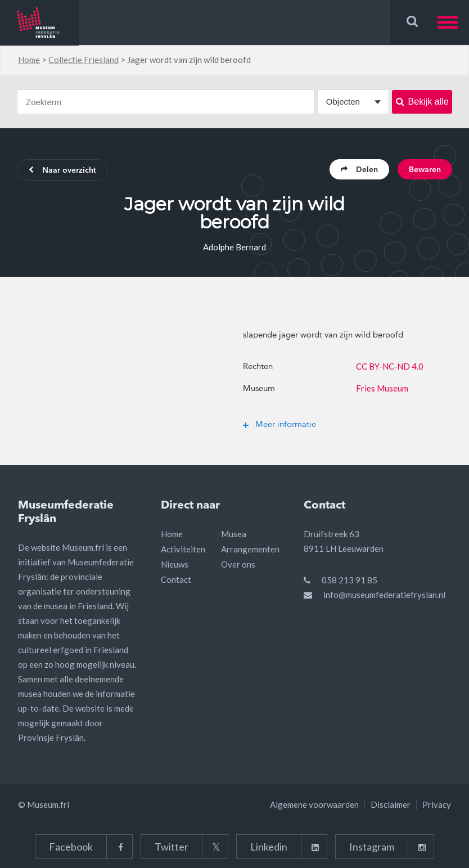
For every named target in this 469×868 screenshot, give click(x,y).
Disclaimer (391, 804)
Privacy (437, 804)
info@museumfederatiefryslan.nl (384, 595)
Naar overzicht (62, 170)
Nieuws (175, 564)
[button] (453, 22)
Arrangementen (250, 549)
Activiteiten (183, 549)
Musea (234, 534)
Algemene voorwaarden (314, 804)
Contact (176, 579)
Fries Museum (382, 388)
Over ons (238, 564)
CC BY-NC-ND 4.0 (390, 366)
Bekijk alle (422, 102)
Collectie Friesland (84, 60)
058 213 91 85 (350, 580)
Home (29, 60)
